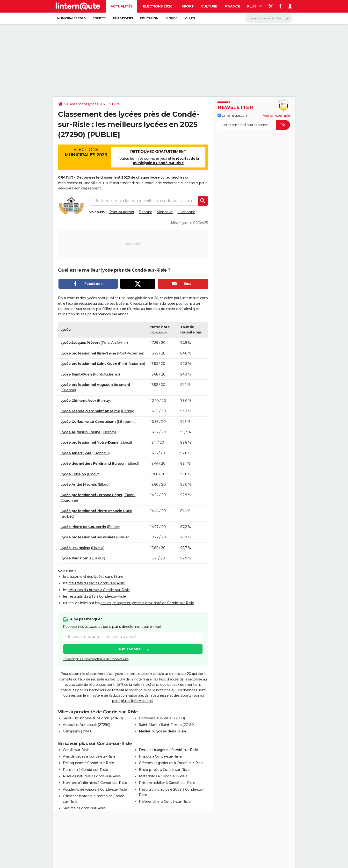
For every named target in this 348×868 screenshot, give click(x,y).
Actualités (122, 6)
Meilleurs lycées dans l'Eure (163, 731)
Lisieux (123, 537)
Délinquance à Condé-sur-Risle (88, 763)
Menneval (165, 212)
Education (149, 18)
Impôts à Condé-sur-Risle (160, 756)
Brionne (145, 212)
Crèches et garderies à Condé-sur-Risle (171, 763)
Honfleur (101, 453)
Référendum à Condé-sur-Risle (165, 802)
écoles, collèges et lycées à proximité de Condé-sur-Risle (147, 603)
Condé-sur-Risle (76, 750)
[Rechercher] (269, 18)
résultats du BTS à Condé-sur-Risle (97, 596)
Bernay (104, 401)
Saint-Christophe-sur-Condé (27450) (93, 718)
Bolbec (67, 516)
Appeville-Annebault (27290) (87, 725)
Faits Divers (123, 18)
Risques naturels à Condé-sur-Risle (92, 776)
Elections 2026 (158, 6)
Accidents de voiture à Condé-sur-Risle (95, 789)
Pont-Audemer (122, 212)
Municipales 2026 (71, 18)
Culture (209, 6)
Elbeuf (126, 442)
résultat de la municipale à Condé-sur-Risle (166, 161)
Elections (86, 152)
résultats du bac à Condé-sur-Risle (97, 583)
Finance (232, 6)
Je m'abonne (129, 649)
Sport (188, 6)
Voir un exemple (277, 116)
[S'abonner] (254, 125)
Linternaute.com (233, 116)
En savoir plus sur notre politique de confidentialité (96, 659)
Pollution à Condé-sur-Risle (85, 770)
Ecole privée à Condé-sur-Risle (164, 770)
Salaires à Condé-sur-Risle (84, 808)
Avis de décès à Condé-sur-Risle (89, 756)
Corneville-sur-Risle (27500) (162, 718)
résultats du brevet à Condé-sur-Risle (99, 590)
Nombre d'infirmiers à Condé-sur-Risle (95, 783)
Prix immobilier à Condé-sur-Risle (167, 783)
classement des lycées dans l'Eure (95, 577)
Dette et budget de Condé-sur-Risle (168, 750)
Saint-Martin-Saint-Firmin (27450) (167, 725)
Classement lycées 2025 (87, 104)
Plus (255, 6)
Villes (190, 18)
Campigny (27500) (78, 731)
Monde (171, 18)
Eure (116, 104)
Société (99, 18)
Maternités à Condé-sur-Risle (163, 776)
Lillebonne (186, 212)
